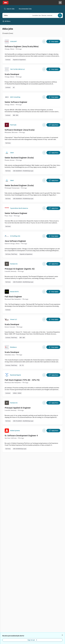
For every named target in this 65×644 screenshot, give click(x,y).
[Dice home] (5, 3)
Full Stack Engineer (13, 297)
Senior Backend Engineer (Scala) (19, 158)
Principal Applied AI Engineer (18, 408)
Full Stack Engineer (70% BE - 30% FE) (22, 380)
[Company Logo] (7, 41)
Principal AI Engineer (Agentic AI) (20, 269)
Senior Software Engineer (16, 102)
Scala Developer (12, 74)
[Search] (60, 15)
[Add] (44, 41)
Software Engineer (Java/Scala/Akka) (22, 46)
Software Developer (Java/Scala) (20, 130)
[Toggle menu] (60, 3)
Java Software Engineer (15, 241)
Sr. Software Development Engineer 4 (21, 436)
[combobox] (14, 15)
